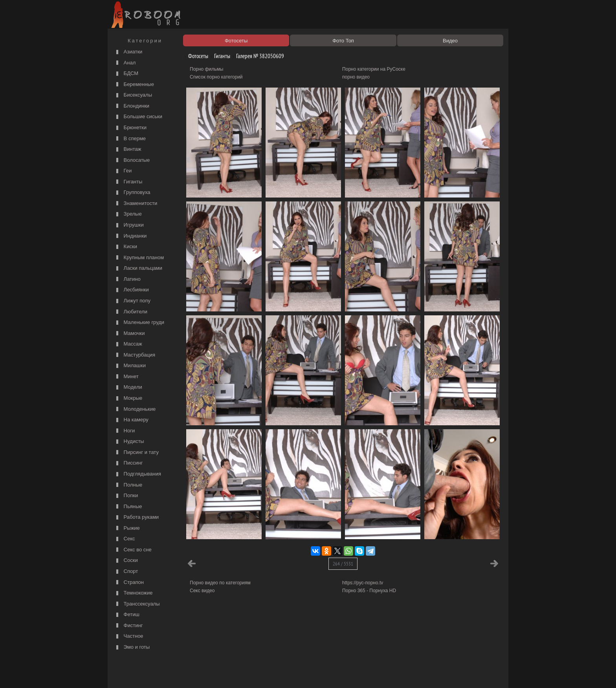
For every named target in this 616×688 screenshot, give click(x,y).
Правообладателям (182, 673)
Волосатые (132, 160)
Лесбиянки (132, 290)
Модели (128, 387)
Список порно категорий (216, 77)
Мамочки (129, 334)
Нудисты (129, 442)
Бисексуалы (133, 95)
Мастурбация (135, 355)
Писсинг (128, 463)
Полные (128, 485)
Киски (126, 247)
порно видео (356, 77)
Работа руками (137, 517)
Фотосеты (195, 56)
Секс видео (202, 591)
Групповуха (132, 193)
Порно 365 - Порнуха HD (369, 591)
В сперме (130, 139)
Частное (129, 636)
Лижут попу (132, 301)
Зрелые (128, 214)
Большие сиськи (138, 117)
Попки (126, 496)
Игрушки (129, 225)
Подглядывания (138, 474)
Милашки (130, 366)
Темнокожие (134, 593)
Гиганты (128, 182)
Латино (127, 279)
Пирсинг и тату (137, 453)
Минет (126, 377)
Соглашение (219, 673)
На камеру (131, 420)
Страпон (129, 583)
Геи (123, 171)
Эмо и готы (132, 647)
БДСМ (126, 74)
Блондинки (132, 106)
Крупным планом (139, 258)
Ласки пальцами (138, 268)
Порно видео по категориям (220, 583)
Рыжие (127, 528)
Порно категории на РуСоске (374, 69)
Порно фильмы (206, 69)
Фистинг (128, 626)
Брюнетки (130, 128)
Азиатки (128, 52)
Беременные (134, 85)
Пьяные (128, 507)
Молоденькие (135, 409)
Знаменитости (136, 204)
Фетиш (127, 615)
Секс (125, 539)
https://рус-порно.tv (363, 583)
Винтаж (128, 149)
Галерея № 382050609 (257, 56)
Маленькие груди (139, 323)
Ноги (125, 431)
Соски (126, 561)
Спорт (126, 572)
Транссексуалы (137, 604)
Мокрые (128, 398)
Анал (125, 63)
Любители (131, 312)
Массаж (128, 344)
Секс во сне (133, 550)
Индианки (130, 236)
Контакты (246, 673)
